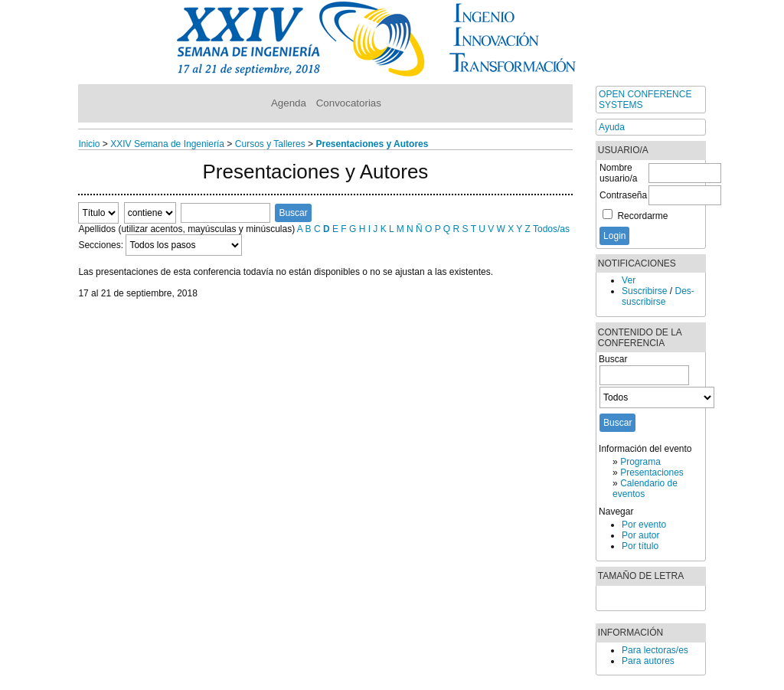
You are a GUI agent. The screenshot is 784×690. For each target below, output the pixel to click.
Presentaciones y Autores (372, 144)
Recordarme (642, 216)
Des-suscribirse (658, 296)
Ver (629, 280)
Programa (640, 462)
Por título (640, 546)
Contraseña (623, 195)
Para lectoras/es (655, 650)
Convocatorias (349, 103)
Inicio (89, 144)
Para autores (648, 661)
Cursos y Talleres (270, 144)
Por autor (640, 535)
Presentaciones (652, 473)
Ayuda (612, 127)
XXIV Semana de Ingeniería (167, 144)
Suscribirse (644, 291)
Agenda (289, 103)
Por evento (644, 525)
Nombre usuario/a (618, 173)
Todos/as (551, 229)
